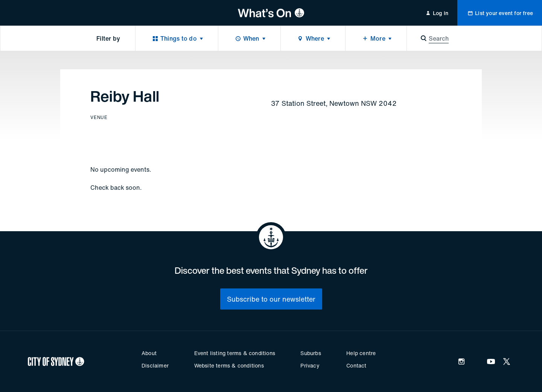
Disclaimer (155, 365)
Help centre (361, 353)
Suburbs (311, 353)
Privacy (310, 365)
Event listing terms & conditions (235, 353)
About (149, 353)
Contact (356, 365)
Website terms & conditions (229, 365)
